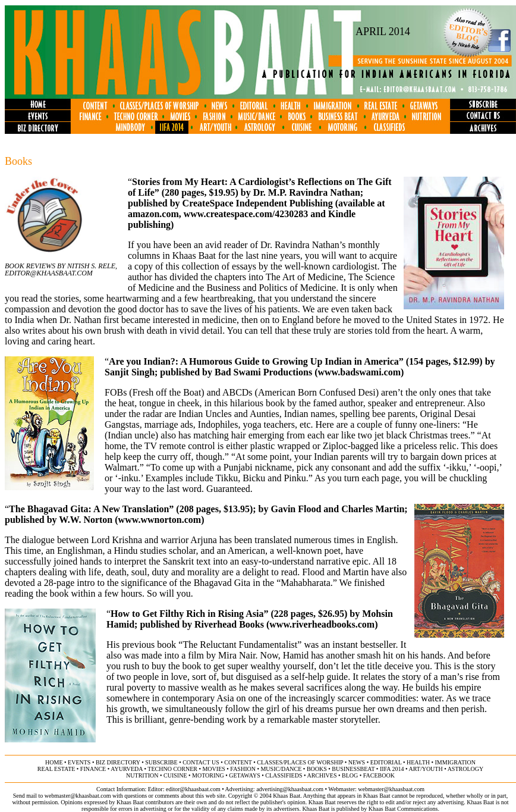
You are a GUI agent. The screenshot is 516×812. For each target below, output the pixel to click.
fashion (243, 769)
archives (322, 775)
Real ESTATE (56, 769)
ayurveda (127, 769)
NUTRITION (142, 775)
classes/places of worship (300, 762)
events (79, 762)
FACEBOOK (379, 775)
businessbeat (353, 769)
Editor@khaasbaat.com (49, 273)
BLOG (350, 775)
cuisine (175, 775)
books (317, 769)
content (238, 762)
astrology (466, 769)
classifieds (284, 775)
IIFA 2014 (392, 769)
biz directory (118, 762)
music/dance (281, 769)
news (357, 762)
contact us (201, 762)
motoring (208, 775)
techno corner (172, 769)
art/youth (425, 769)
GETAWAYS (244, 775)
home (54, 762)
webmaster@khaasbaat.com (391, 789)
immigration (455, 762)
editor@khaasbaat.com (193, 789)
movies (213, 769)
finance (93, 769)
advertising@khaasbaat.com (290, 789)
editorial (386, 762)
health (418, 762)
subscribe (161, 762)
